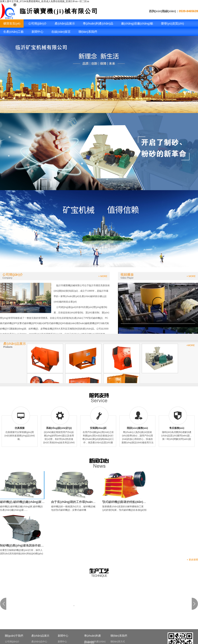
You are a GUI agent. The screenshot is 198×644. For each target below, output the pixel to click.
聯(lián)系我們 (88, 32)
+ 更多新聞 (192, 560)
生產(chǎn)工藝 (13, 32)
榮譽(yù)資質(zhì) (173, 24)
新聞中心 (37, 32)
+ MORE (103, 276)
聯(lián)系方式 (118, 642)
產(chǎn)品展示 (65, 24)
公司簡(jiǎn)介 (37, 24)
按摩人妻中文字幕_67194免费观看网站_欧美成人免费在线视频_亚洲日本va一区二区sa (45, 1)
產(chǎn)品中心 (39, 642)
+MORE (191, 345)
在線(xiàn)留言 (61, 32)
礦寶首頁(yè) (12, 24)
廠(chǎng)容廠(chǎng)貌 (137, 24)
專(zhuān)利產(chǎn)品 (98, 24)
